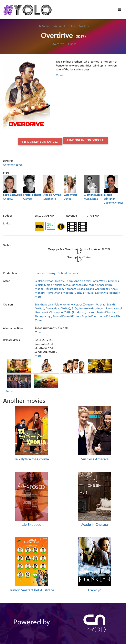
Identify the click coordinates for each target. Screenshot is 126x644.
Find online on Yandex (40, 142)
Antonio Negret (13, 165)
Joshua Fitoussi (84, 293)
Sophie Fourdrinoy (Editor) (98, 316)
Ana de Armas (83, 281)
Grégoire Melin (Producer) (88, 309)
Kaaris (90, 289)
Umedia (39, 273)
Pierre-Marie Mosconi (60, 293)
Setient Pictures (68, 273)
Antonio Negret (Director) (79, 305)
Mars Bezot (102, 289)
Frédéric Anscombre (100, 285)
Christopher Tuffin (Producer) (67, 313)
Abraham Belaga (75, 289)
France (72, 44)
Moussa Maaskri (76, 285)
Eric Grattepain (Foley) (48, 305)
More (59, 76)
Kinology (51, 273)
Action (58, 26)
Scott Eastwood (44, 281)
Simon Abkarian (54, 285)
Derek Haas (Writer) (58, 309)
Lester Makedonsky (107, 293)
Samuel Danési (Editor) (67, 316)
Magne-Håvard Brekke (49, 289)
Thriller (71, 26)
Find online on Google (85, 140)
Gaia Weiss (100, 281)
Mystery (84, 26)
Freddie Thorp (64, 281)
